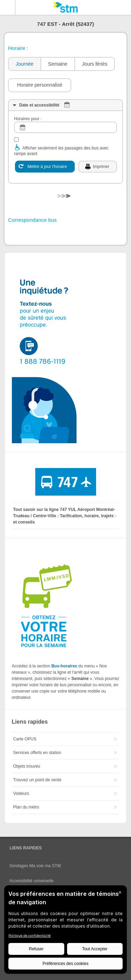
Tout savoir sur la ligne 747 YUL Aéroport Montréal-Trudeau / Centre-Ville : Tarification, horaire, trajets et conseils (64, 516)
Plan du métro (26, 807)
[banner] (65, 7)
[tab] (24, 64)
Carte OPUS (25, 739)
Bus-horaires (64, 666)
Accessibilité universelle (32, 881)
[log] (65, 127)
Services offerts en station (37, 753)
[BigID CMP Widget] (65, 931)
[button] (40, 85)
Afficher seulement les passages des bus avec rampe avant (61, 151)
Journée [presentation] (25, 64)
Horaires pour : (28, 119)
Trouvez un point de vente (37, 780)
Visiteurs (21, 793)
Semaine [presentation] (58, 64)
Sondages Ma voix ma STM (35, 866)
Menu (8, 7)
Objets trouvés (27, 766)
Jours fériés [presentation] (95, 64)
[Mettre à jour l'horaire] (45, 167)
